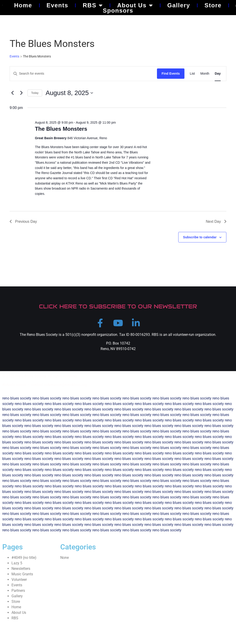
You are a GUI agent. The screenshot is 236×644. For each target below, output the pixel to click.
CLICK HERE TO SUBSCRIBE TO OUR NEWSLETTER (118, 306)
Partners (18, 592)
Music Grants (22, 576)
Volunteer (19, 581)
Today (35, 93)
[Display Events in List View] (192, 74)
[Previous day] (12, 93)
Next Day (216, 221)
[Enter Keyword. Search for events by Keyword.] (83, 74)
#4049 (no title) (24, 559)
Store (213, 5)
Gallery (179, 5)
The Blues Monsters (61, 129)
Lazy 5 (17, 565)
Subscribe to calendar (200, 237)
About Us (135, 5)
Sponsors (118, 11)
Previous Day (23, 221)
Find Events (171, 73)
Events (57, 5)
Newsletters (21, 570)
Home (23, 5)
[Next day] (21, 93)
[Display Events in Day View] (218, 74)
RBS (93, 5)
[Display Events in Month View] (205, 74)
